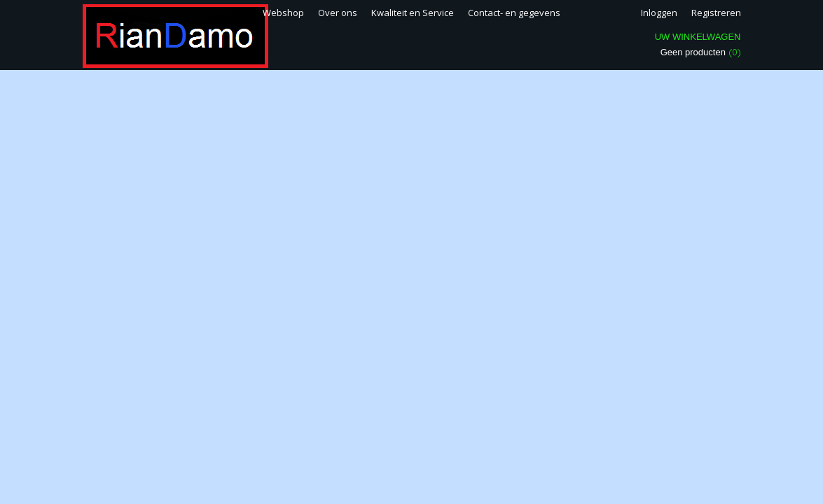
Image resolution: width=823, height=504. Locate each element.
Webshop (283, 13)
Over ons (338, 13)
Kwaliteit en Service (413, 13)
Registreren (716, 13)
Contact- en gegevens (514, 13)
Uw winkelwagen (698, 37)
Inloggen (659, 13)
